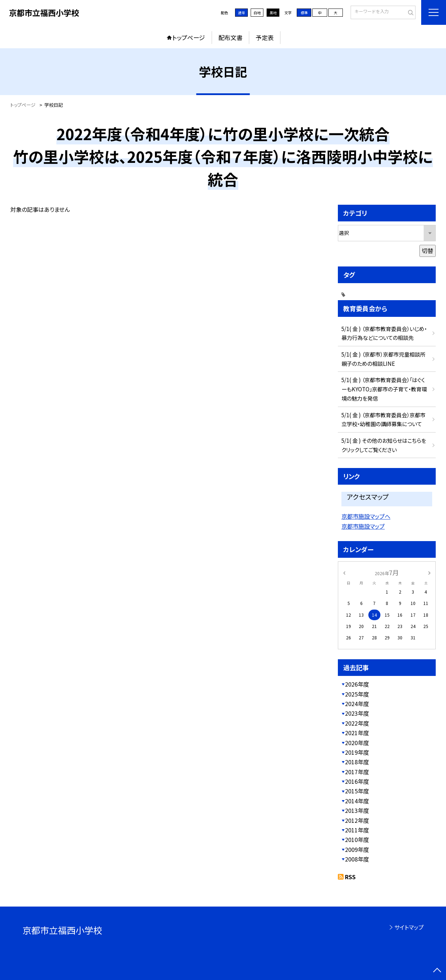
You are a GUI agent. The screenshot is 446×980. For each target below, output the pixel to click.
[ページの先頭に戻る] (437, 971)
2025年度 (357, 694)
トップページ (189, 37)
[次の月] (429, 572)
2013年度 (357, 810)
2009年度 (357, 849)
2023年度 (357, 713)
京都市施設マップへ (366, 516)
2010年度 (357, 839)
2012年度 (357, 820)
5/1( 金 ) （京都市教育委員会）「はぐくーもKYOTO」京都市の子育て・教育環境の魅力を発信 (384, 389)
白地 (257, 13)
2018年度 (357, 762)
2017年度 (357, 772)
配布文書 (230, 37)
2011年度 (357, 830)
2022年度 (357, 723)
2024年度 (357, 704)
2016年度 (357, 781)
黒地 (273, 13)
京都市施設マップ (363, 526)
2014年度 (357, 801)
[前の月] (344, 572)
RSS (350, 877)
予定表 (265, 37)
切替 (428, 250)
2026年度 (357, 684)
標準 (304, 13)
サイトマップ (409, 927)
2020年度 (357, 743)
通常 (241, 13)
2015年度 (357, 791)
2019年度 (357, 752)
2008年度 (357, 859)
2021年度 (357, 733)
